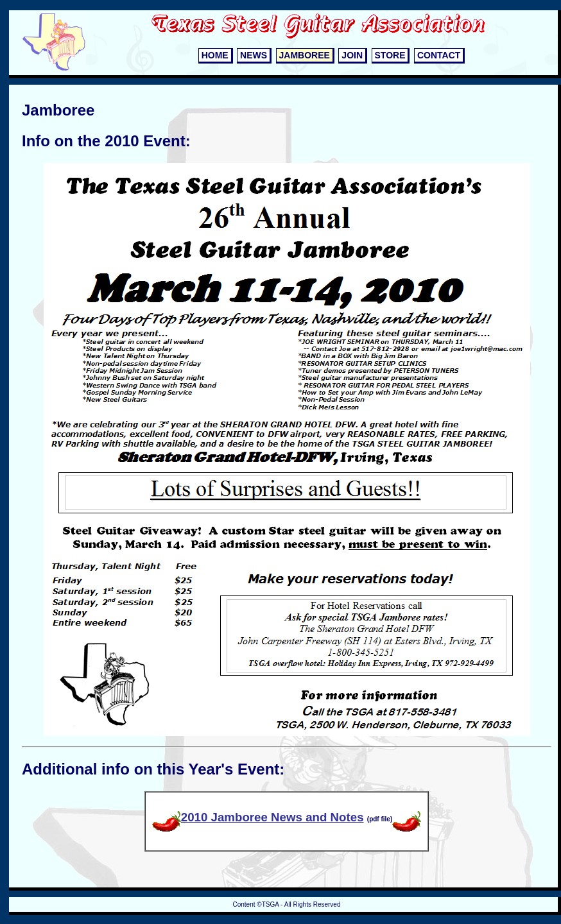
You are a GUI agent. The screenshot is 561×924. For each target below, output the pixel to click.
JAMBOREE (305, 55)
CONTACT (439, 55)
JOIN (352, 55)
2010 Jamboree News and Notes (258, 817)
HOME (215, 55)
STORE (390, 55)
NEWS (254, 55)
